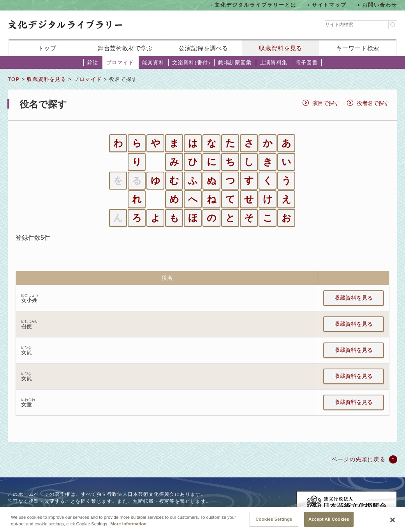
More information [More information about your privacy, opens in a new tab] (128, 528)
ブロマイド (120, 62)
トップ (47, 48)
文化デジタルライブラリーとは (255, 5)
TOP (14, 79)
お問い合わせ (380, 5)
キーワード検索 (358, 48)
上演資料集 (274, 62)
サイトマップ (329, 5)
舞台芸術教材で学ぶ (126, 48)
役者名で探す (373, 103)
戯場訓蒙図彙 (235, 62)
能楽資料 (153, 62)
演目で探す (326, 103)
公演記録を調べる (203, 48)
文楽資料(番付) (191, 62)
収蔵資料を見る (281, 48)
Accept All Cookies (329, 523)
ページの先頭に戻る (358, 459)
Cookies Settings (274, 523)
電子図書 (307, 62)
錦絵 (93, 62)
